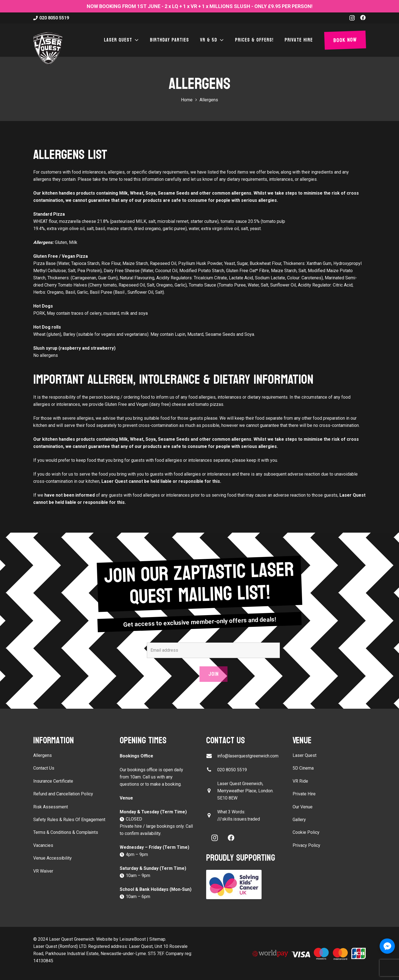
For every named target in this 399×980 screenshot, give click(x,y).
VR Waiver (43, 871)
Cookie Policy (306, 832)
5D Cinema (303, 768)
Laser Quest (305, 755)
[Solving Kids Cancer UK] (243, 884)
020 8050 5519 (232, 770)
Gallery (299, 820)
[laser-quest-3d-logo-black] (48, 48)
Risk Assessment (51, 807)
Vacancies (43, 845)
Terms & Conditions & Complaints (66, 832)
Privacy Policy (306, 845)
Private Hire (304, 794)
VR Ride (300, 781)
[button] (135, 40)
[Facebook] (363, 18)
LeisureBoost (133, 939)
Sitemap (157, 939)
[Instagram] (352, 18)
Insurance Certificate (53, 781)
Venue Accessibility (53, 858)
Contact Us (44, 768)
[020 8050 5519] (212, 770)
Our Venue (303, 807)
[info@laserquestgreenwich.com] (212, 756)
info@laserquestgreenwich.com (248, 756)
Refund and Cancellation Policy (63, 794)
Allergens (43, 755)
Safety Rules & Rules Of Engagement (69, 820)
